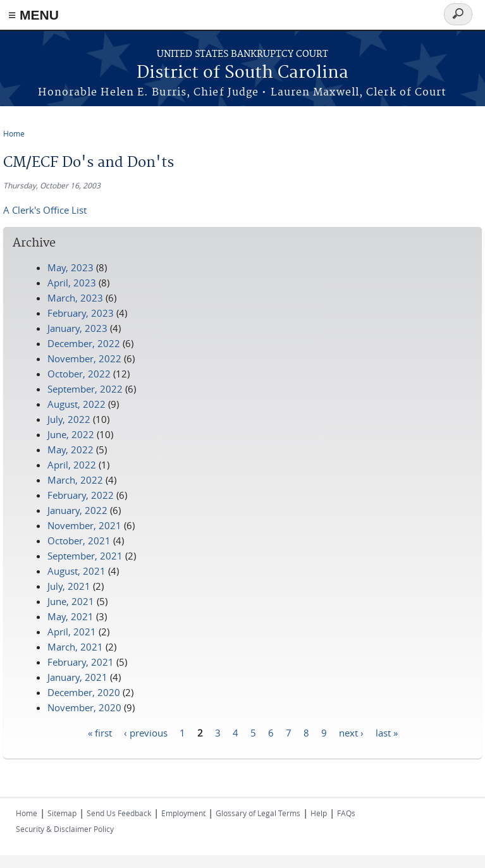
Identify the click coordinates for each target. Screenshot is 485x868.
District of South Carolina (242, 73)
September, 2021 (85, 556)
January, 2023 (77, 328)
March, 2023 (75, 298)
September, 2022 (85, 389)
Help (319, 813)
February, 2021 (81, 662)
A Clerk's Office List (45, 210)
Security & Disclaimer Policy (65, 829)
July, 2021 (69, 586)
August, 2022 (77, 404)
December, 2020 (84, 692)
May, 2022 (71, 449)
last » (387, 732)
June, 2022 (71, 434)
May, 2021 (71, 616)
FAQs (346, 813)
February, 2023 (81, 313)
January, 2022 (77, 510)
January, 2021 (77, 677)
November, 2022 (84, 358)
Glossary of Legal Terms (258, 813)
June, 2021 (71, 601)
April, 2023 (72, 283)
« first (100, 732)
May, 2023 (71, 267)
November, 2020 (84, 707)
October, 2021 (79, 541)
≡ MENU (34, 15)
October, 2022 (79, 374)
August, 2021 (77, 571)
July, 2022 (69, 419)
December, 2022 (84, 343)
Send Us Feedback (119, 813)
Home (14, 133)
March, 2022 (75, 480)
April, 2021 (72, 632)
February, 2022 (81, 495)
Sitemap (62, 813)
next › (351, 732)
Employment (183, 813)
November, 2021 (84, 525)
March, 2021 (75, 647)
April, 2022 (72, 465)
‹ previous (146, 732)
